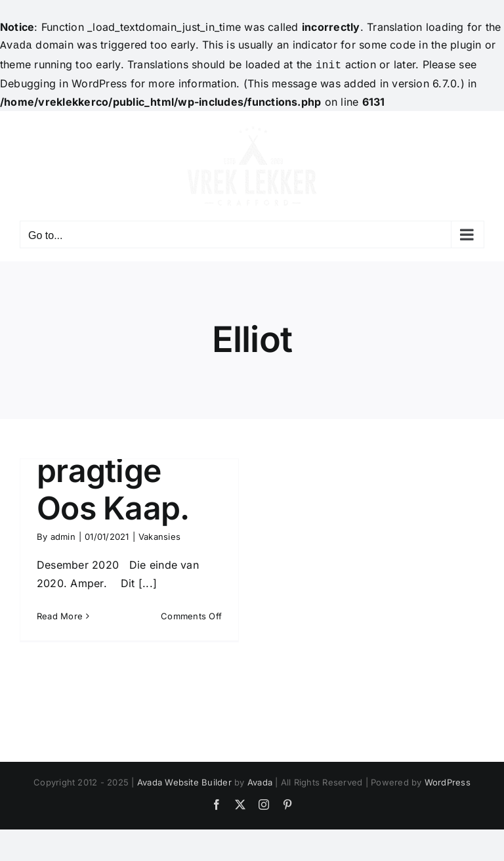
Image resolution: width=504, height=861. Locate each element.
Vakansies (159, 534)
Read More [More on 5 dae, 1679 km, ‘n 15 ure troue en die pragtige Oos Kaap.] (60, 613)
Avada (260, 780)
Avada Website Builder (184, 780)
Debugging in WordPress (63, 81)
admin (63, 534)
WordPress (448, 780)
